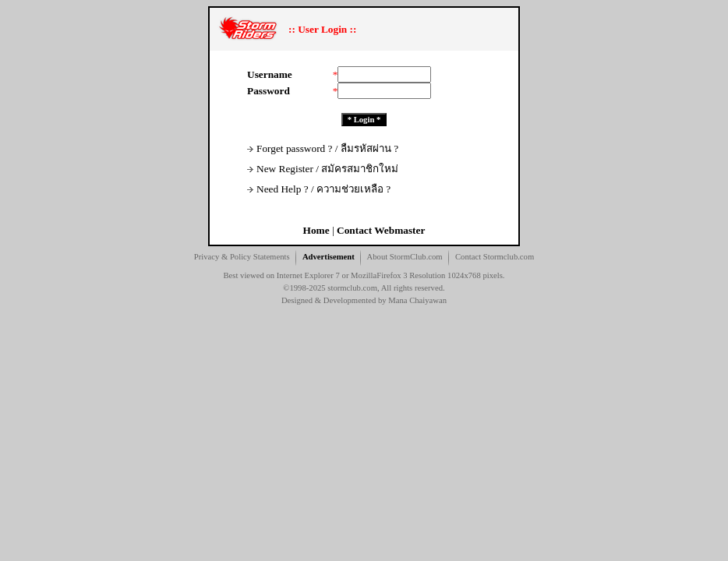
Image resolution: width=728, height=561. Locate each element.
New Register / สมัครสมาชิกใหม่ (323, 169)
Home (316, 230)
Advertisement (329, 257)
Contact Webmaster (381, 230)
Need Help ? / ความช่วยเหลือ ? (319, 189)
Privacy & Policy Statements (242, 257)
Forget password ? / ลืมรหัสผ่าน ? (323, 148)
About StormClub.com (405, 257)
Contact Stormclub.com (495, 257)
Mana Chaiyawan (417, 300)
